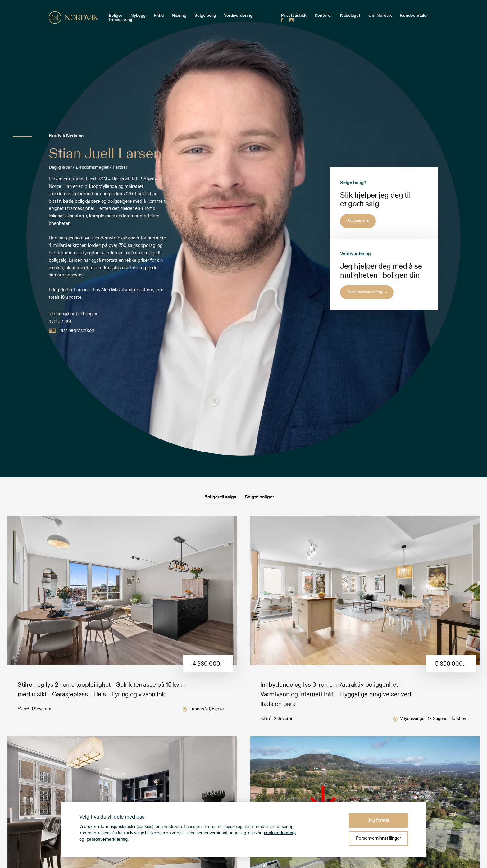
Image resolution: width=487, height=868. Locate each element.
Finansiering (121, 20)
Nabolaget (350, 16)
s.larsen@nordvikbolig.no (74, 314)
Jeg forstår (378, 820)
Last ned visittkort (72, 331)
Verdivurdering (238, 16)
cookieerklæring (280, 833)
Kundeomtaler (414, 16)
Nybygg (138, 16)
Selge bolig (205, 16)
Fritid (159, 16)
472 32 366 (61, 322)
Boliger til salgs (220, 497)
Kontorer (323, 16)
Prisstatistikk (294, 16)
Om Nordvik (380, 16)
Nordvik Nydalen (66, 136)
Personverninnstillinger (378, 838)
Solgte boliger (259, 497)
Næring (179, 16)
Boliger (116, 16)
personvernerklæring (107, 839)
